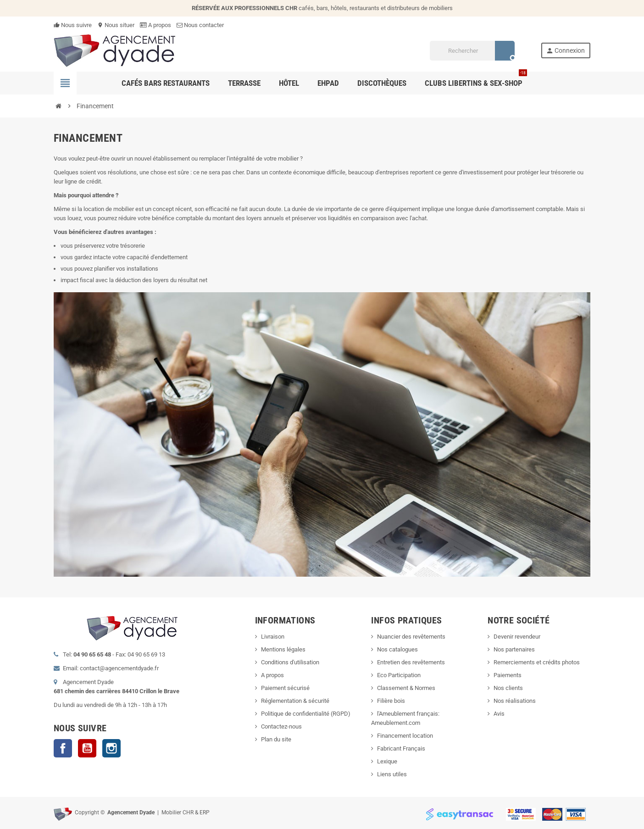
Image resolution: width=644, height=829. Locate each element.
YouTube (87, 748)
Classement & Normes (406, 688)
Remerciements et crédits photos (537, 662)
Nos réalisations (515, 701)
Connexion (565, 51)
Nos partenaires (514, 649)
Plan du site (276, 739)
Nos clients (508, 688)
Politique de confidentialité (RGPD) (306, 714)
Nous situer (116, 25)
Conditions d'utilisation (290, 662)
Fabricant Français (401, 748)
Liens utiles (392, 774)
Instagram (111, 748)
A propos (155, 25)
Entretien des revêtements (411, 662)
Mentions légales (283, 649)
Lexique (387, 761)
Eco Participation (399, 675)
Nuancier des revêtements (411, 637)
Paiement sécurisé (285, 688)
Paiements (508, 675)
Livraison (273, 637)
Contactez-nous (281, 726)
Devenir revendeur (517, 637)
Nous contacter (200, 25)
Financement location (405, 736)
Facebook (63, 748)
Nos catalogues (397, 649)
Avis (499, 714)
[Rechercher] (472, 51)
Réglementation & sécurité (295, 701)
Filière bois (391, 701)
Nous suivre (73, 25)
